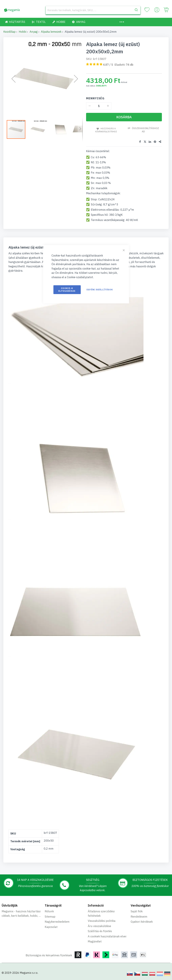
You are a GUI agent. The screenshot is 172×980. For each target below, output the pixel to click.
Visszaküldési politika (102, 921)
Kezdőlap (9, 32)
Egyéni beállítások (100, 290)
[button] (40, 129)
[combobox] (93, 10)
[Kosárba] (124, 117)
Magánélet (95, 941)
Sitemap (50, 916)
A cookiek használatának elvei (107, 936)
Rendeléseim (139, 916)
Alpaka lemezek (51, 32)
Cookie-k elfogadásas (67, 290)
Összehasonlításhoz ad (146, 130)
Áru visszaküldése (99, 926)
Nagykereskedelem (57, 921)
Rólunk (49, 911)
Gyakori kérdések (142, 921)
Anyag (34, 32)
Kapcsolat (51, 927)
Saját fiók (137, 911)
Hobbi (23, 32)
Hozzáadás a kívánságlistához (106, 130)
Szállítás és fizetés (100, 931)
